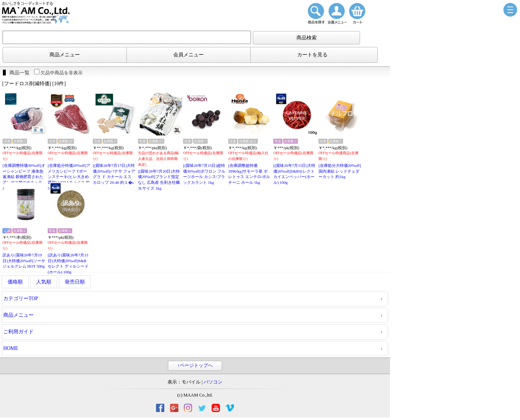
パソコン (213, 382)
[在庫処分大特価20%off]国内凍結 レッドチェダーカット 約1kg (340, 171)
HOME (11, 348)
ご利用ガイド (18, 332)
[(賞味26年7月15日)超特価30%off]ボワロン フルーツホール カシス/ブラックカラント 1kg (204, 174)
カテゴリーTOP (21, 298)
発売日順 (75, 282)
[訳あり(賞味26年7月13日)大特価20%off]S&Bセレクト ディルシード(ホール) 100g (68, 263)
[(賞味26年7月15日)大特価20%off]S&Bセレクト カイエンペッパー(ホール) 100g (294, 174)
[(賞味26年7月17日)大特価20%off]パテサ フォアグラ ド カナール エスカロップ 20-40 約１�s (114, 174)
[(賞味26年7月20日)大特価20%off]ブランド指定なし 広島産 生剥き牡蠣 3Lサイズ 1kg (159, 180)
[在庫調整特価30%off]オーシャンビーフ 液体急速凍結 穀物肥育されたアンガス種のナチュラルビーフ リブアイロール (24, 177)
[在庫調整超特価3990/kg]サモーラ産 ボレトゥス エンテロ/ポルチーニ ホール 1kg (249, 174)
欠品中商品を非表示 (58, 73)
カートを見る (312, 55)
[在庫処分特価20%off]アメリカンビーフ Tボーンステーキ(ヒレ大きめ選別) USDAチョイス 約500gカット (69, 177)
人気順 (44, 282)
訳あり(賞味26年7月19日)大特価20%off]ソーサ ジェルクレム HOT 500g (24, 261)
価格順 (15, 282)
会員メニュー (188, 55)
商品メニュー (65, 55)
